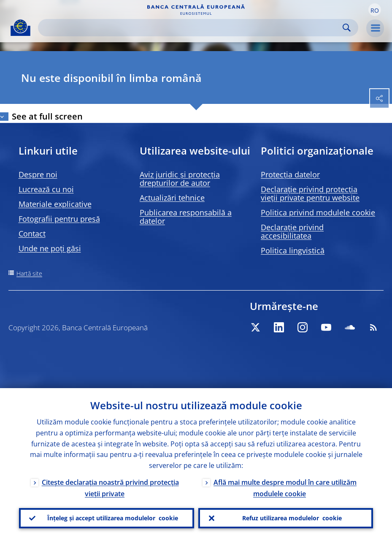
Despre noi (38, 174)
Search (347, 28)
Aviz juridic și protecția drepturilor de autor (180, 179)
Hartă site (29, 273)
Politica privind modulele (318, 212)
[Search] (191, 28)
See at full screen (47, 116)
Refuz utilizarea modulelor (292, 518)
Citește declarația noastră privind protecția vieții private (110, 488)
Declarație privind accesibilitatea (292, 231)
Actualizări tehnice (172, 198)
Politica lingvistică (293, 250)
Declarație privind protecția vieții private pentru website (310, 193)
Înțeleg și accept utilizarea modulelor (113, 518)
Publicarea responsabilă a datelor (186, 217)
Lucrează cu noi (46, 189)
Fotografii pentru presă (59, 219)
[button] (375, 10)
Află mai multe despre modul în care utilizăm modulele (285, 488)
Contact (32, 234)
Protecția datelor (290, 174)
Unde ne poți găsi (50, 248)
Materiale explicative (55, 204)
